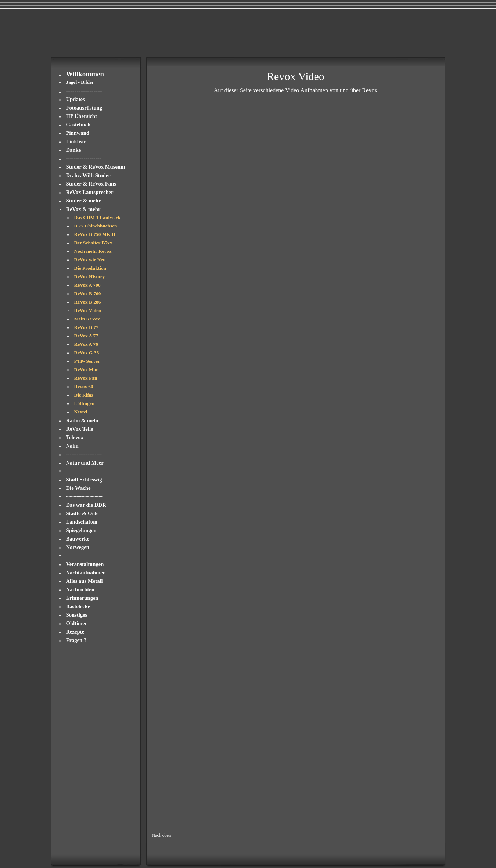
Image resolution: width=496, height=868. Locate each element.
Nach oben (162, 835)
